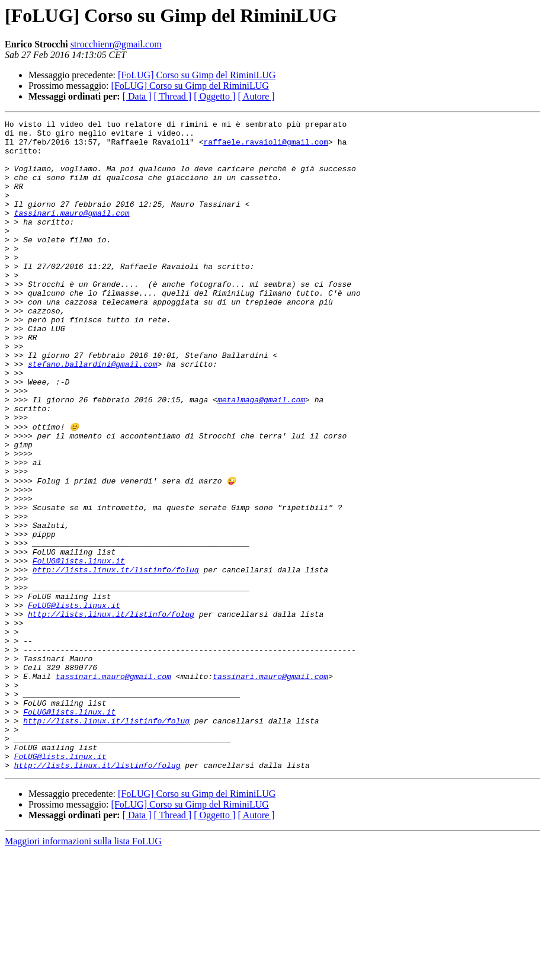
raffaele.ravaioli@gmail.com (266, 147)
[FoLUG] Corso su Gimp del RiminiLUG (197, 75)
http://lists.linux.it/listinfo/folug (116, 659)
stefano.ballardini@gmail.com (92, 414)
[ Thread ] (173, 96)
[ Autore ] (256, 96)
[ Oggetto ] (214, 96)
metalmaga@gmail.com (261, 456)
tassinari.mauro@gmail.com (72, 232)
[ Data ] (137, 96)
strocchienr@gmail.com (116, 44)
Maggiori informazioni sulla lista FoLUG (83, 970)
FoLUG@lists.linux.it (79, 648)
